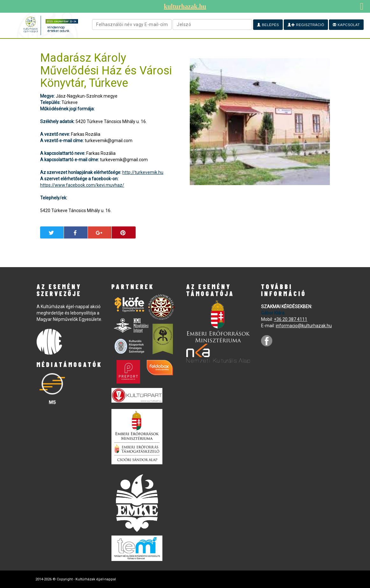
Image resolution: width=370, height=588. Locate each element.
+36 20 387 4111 (291, 319)
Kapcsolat (346, 25)
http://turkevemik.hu (143, 172)
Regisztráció (306, 25)
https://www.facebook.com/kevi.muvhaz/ (82, 185)
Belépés (268, 25)
